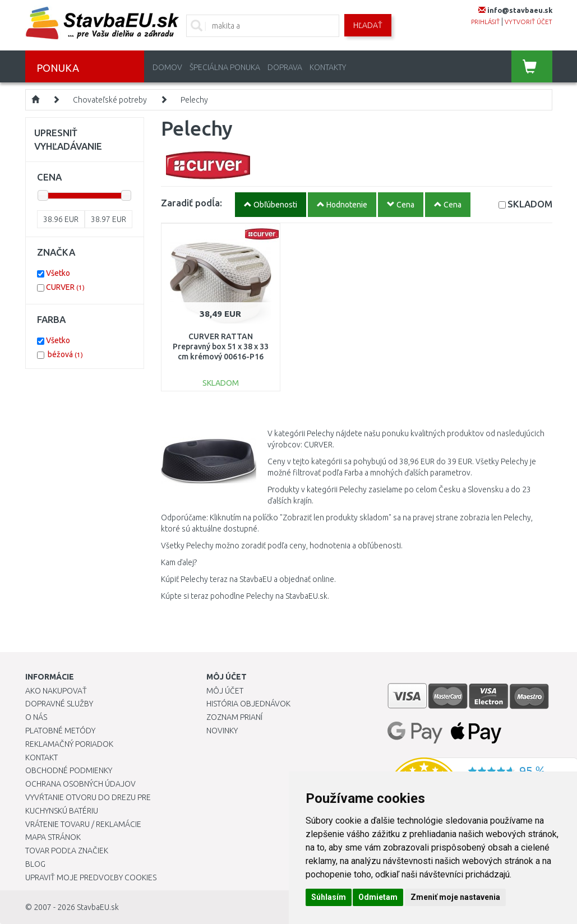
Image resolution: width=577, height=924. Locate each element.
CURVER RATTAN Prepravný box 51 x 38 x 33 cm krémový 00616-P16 (221, 346)
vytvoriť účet (528, 22)
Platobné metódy (60, 731)
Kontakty (328, 67)
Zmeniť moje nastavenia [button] (455, 897)
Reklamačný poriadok (69, 744)
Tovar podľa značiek (67, 851)
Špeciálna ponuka (225, 67)
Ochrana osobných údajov (80, 784)
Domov (167, 67)
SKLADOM (530, 204)
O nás (36, 717)
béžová (65, 354)
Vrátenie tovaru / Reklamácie (83, 824)
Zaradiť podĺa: (191, 203)
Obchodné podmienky (69, 770)
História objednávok (248, 704)
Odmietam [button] (378, 897)
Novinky (222, 731)
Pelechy (194, 100)
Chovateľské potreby (110, 100)
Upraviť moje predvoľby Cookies (91, 877)
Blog (35, 864)
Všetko (58, 273)
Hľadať (368, 25)
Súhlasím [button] (329, 897)
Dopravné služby (59, 704)
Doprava (285, 67)
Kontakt (41, 757)
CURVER (65, 287)
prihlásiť (485, 22)
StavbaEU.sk (98, 907)
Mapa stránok (53, 837)
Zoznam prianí (234, 717)
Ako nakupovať (56, 691)
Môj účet (225, 691)
